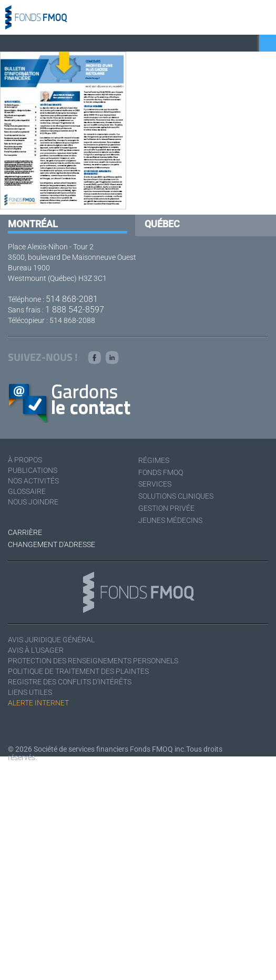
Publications (33, 470)
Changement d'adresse (52, 544)
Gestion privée (166, 508)
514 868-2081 (72, 299)
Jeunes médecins (170, 520)
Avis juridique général (51, 640)
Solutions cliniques (176, 496)
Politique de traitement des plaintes (78, 671)
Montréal (33, 224)
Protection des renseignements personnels (93, 661)
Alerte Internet (38, 703)
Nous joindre (33, 502)
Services (155, 484)
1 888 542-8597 (75, 310)
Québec (162, 224)
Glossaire (27, 491)
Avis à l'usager (36, 650)
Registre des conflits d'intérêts (70, 682)
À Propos (25, 460)
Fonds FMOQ (161, 472)
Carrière (25, 532)
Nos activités (33, 481)
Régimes (154, 460)
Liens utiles (30, 692)
